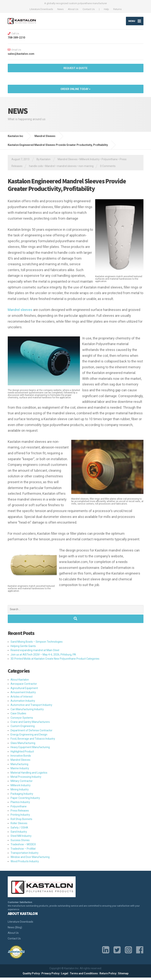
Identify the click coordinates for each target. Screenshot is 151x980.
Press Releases (20, 813)
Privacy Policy (50, 976)
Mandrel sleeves (20, 312)
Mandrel (50, 168)
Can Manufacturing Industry (27, 712)
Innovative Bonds (21, 758)
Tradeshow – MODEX (23, 847)
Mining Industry (20, 792)
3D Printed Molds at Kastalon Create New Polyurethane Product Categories (55, 661)
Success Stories (20, 843)
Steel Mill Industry (21, 838)
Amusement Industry (23, 695)
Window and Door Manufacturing (30, 860)
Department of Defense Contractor (31, 733)
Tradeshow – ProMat (23, 851)
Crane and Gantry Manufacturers (30, 724)
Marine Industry (20, 771)
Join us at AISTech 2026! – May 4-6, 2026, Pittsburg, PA (43, 657)
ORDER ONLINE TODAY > (75, 92)
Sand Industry (19, 834)
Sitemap (123, 976)
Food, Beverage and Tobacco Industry (33, 741)
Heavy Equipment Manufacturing (30, 750)
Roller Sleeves (19, 826)
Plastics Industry (20, 805)
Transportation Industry (25, 855)
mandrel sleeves (67, 168)
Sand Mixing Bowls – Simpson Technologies (37, 644)
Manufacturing (19, 767)
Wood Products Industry (25, 864)
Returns (117, 9)
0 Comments (108, 168)
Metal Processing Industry (26, 779)
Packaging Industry (22, 796)
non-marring (86, 168)
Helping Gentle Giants (23, 648)
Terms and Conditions (84, 976)
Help (106, 9)
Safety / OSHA (19, 830)
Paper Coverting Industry (25, 800)
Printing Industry (20, 817)
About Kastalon (20, 682)
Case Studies (18, 716)
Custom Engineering (23, 729)
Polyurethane (110, 162)
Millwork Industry (90, 162)
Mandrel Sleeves (68, 162)
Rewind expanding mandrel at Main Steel (35, 653)
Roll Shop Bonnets (21, 822)
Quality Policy (31, 976)
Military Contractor (22, 784)
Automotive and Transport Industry (31, 708)
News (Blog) (15, 930)
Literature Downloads (41, 9)
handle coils (36, 168)
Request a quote (75, 71)
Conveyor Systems (22, 720)
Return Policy (108, 976)
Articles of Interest (22, 699)
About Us (73, 9)
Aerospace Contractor (24, 686)
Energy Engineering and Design (29, 737)
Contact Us (89, 9)
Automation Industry (23, 703)
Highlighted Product (22, 754)
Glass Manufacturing (23, 745)
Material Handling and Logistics (29, 775)
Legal (65, 976)
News (60, 9)
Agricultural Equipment (24, 691)
